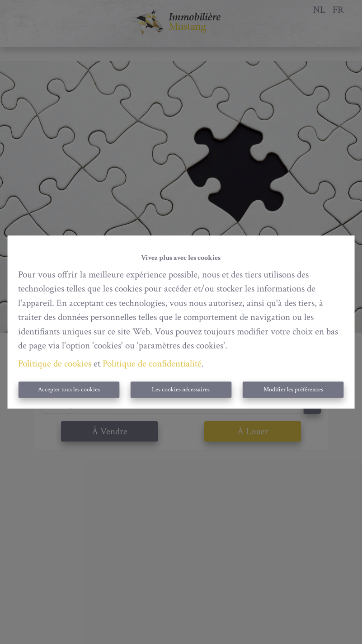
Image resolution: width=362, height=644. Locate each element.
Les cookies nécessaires (181, 390)
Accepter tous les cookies (69, 390)
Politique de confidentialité (152, 364)
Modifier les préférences (293, 390)
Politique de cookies (55, 364)
